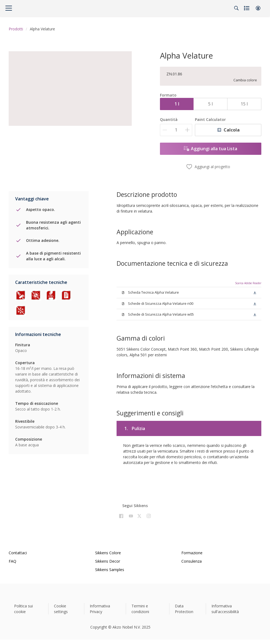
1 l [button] (177, 104)
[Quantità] (176, 130)
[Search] (236, 8)
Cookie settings (61, 609)
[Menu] (9, 8)
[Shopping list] (247, 8)
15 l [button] (244, 104)
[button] (258, 8)
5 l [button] (210, 104)
